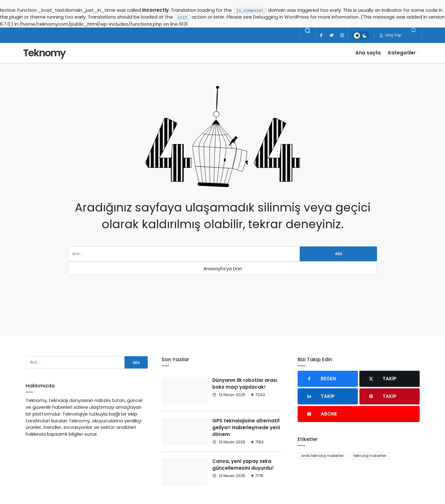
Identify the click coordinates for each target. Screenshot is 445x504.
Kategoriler (402, 53)
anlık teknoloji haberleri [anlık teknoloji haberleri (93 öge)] (322, 456)
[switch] (361, 36)
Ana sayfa (368, 53)
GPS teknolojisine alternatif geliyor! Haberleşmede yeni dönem (246, 427)
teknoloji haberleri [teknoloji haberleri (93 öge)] (370, 456)
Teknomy (44, 53)
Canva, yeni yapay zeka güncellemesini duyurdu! (243, 465)
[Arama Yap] (308, 31)
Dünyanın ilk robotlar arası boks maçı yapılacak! (245, 384)
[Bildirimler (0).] (414, 30)
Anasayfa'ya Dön (223, 269)
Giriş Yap (390, 35)
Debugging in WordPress (281, 17)
